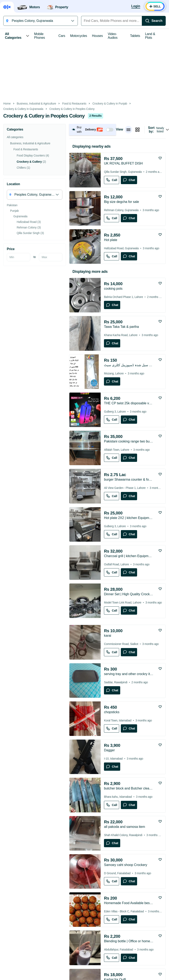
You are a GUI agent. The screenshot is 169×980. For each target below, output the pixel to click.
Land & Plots (150, 36)
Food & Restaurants (74, 104)
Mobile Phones (40, 36)
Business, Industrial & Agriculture (36, 104)
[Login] (136, 6)
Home (7, 104)
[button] (93, 130)
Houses (97, 36)
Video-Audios (112, 36)
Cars (62, 36)
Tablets (135, 36)
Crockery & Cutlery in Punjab (110, 104)
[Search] (154, 21)
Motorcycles (78, 36)
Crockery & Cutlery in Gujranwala (23, 109)
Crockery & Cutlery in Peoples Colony (72, 109)
